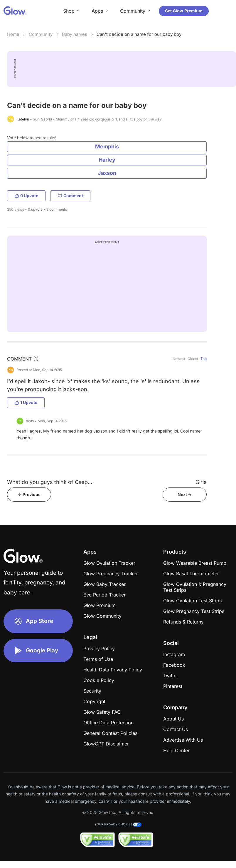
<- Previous (29, 494)
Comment (70, 196)
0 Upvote (26, 196)
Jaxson (107, 173)
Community (41, 34)
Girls (201, 482)
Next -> (185, 494)
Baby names (75, 34)
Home (13, 34)
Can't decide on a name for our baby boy (139, 34)
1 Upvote (26, 402)
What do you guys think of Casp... (50, 482)
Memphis (107, 146)
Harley (107, 160)
